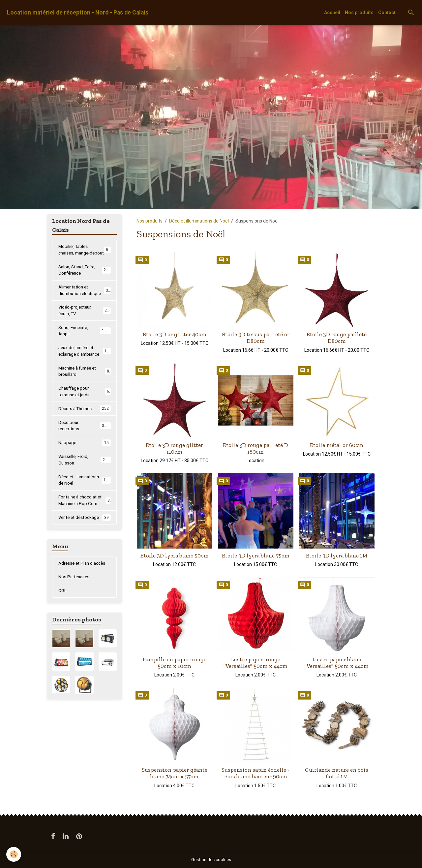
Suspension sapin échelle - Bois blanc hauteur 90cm (256, 773)
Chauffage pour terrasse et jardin (85, 405)
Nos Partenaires (75, 595)
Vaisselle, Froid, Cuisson (85, 475)
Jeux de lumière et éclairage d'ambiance (85, 362)
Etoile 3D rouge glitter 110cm (174, 448)
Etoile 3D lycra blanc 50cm (175, 555)
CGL (62, 610)
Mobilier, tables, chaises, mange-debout (85, 254)
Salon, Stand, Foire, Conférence (85, 278)
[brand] (78, 13)
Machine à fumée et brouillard (85, 384)
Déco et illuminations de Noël (199, 221)
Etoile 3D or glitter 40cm (175, 334)
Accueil (332, 13)
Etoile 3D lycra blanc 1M (337, 555)
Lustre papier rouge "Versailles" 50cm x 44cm (256, 663)
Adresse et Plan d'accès (83, 581)
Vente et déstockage (85, 535)
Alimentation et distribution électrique (85, 299)
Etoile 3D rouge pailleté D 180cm (256, 448)
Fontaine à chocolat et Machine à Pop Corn (85, 517)
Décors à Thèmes (85, 423)
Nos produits (359, 13)
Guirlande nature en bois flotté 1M (337, 773)
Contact (387, 13)
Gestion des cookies (211, 859)
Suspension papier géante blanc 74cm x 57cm (175, 773)
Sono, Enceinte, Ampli (85, 341)
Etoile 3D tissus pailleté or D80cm (256, 338)
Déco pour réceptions (85, 440)
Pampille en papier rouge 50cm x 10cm (174, 663)
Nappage (85, 458)
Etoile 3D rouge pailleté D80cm (337, 338)
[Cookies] (14, 854)
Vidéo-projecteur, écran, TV (85, 320)
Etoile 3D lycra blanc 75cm (256, 555)
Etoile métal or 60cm (337, 445)
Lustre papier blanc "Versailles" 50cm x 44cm (337, 663)
